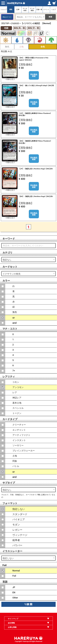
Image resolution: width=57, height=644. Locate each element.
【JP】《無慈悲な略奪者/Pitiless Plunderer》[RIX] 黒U (35, 114)
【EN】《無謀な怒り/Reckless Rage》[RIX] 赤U (36, 196)
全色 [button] (43, 47)
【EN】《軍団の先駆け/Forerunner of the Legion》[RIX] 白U (34, 59)
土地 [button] (21, 47)
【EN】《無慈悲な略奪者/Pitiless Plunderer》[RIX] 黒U (35, 142)
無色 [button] (7, 47)
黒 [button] (29, 40)
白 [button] (6, 40)
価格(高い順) (20, 28)
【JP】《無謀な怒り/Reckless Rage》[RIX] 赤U (36, 169)
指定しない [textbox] (8, 558)
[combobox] (28, 260)
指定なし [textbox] (7, 260)
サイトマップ (13, 619)
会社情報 (11, 623)
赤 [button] (40, 40)
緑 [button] (51, 40)
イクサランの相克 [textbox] (12, 274)
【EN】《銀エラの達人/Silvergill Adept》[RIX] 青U (36, 87)
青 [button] (17, 40)
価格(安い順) (34, 28)
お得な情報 (12, 627)
